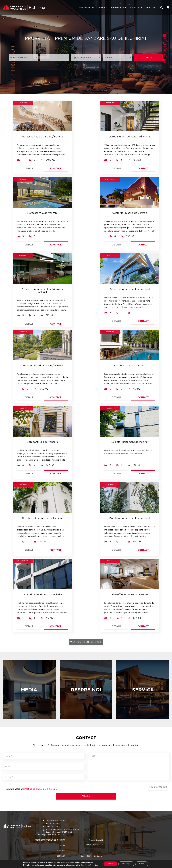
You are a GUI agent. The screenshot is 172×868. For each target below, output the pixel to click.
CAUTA (149, 57)
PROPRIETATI (87, 8)
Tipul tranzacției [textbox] (18, 57)
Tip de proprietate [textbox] (82, 57)
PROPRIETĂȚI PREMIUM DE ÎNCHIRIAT (50, 840)
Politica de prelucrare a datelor (40, 789)
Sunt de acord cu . (31, 789)
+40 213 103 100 (158, 787)
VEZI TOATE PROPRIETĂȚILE (86, 642)
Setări (142, 864)
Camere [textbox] (108, 57)
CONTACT (136, 8)
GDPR (101, 835)
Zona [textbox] (44, 57)
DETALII (29, 168)
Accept (110, 864)
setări (95, 865)
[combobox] (24, 58)
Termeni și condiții (96, 840)
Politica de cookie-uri (95, 845)
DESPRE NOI (119, 8)
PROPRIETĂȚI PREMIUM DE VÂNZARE (50, 835)
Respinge (126, 864)
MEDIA (103, 8)
